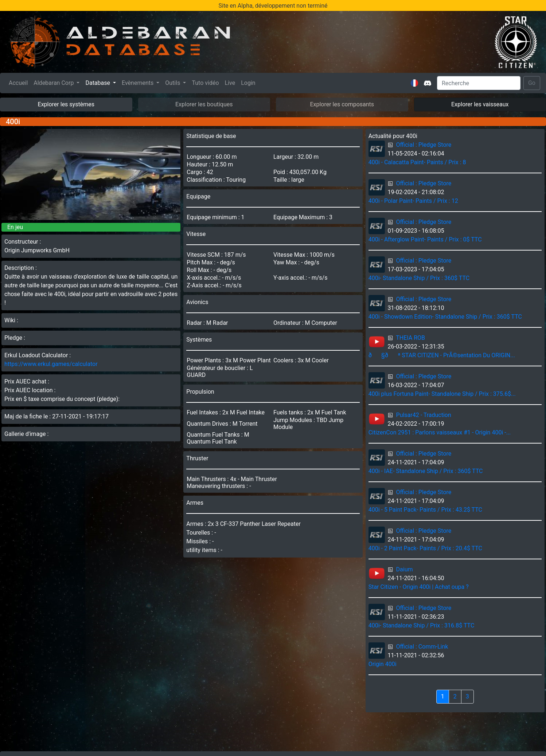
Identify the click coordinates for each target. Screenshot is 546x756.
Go (532, 83)
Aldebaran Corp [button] (54, 83)
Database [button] (98, 83)
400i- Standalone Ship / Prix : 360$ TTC (419, 278)
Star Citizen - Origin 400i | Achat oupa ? (419, 587)
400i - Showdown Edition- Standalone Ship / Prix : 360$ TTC (445, 317)
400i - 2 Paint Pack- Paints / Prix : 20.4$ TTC (425, 548)
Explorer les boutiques (204, 104)
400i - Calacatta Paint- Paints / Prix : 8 (417, 162)
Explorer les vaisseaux (480, 104)
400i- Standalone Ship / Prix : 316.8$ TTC (422, 625)
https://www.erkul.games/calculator (51, 364)
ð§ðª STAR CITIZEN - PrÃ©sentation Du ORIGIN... (442, 355)
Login (248, 83)
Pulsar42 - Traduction (424, 415)
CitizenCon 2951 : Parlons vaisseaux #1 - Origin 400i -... (440, 432)
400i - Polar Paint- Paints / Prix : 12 (413, 201)
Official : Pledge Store (424, 145)
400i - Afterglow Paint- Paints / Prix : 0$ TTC (425, 239)
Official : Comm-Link (422, 647)
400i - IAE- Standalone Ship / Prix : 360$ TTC (426, 471)
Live (230, 83)
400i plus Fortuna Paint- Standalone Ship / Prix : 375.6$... (442, 394)
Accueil (20, 82)
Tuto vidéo (205, 83)
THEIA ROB (410, 338)
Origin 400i (383, 664)
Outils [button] (173, 83)
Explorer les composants (342, 104)
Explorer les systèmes (66, 104)
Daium (405, 569)
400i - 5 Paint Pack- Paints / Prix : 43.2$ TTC (425, 510)
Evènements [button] (138, 83)
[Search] (479, 83)
